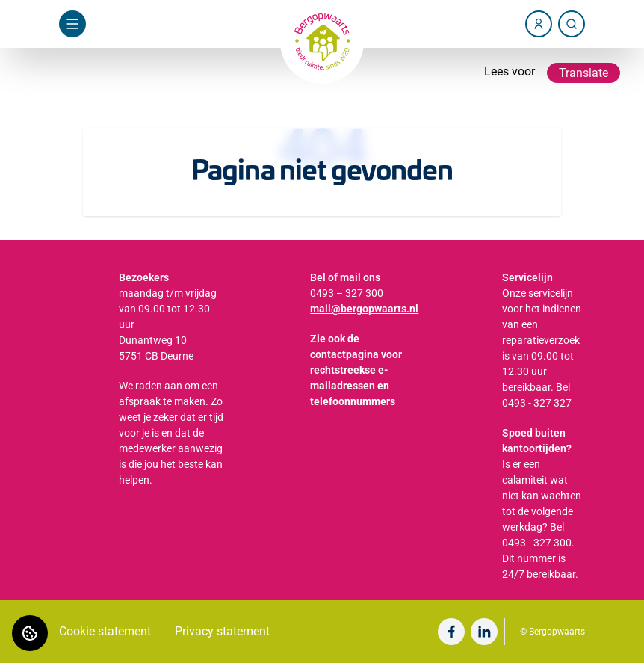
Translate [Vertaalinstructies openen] (583, 73)
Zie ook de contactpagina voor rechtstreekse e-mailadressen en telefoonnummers (356, 370)
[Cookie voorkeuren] (30, 633)
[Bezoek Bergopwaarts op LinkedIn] (484, 632)
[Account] (539, 24)
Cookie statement (105, 631)
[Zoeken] (572, 24)
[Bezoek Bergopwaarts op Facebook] (451, 632)
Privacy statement (222, 631)
